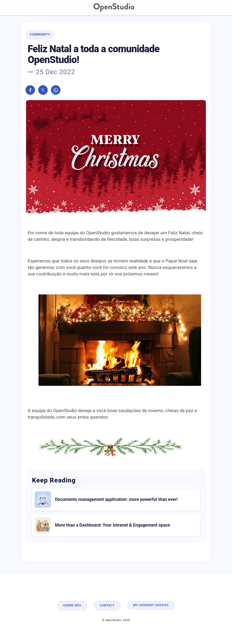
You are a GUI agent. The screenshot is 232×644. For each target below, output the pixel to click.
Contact (107, 605)
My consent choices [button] (151, 605)
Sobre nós (72, 605)
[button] (30, 90)
